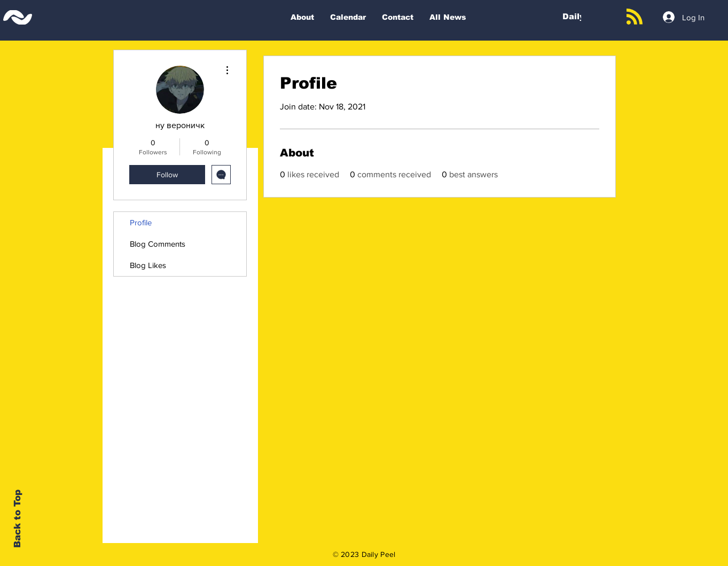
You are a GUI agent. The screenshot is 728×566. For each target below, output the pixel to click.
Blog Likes (148, 265)
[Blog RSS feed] (635, 17)
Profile (141, 222)
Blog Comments (158, 244)
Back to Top (17, 519)
